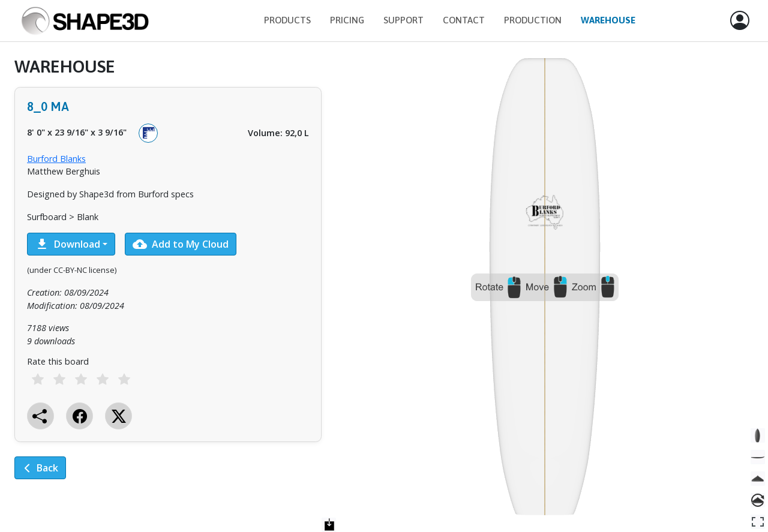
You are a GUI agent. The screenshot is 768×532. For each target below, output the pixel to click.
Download (67, 244)
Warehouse (608, 20)
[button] (740, 21)
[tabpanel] (168, 276)
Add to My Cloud (181, 244)
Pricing (347, 20)
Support (403, 20)
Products (287, 20)
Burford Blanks (56, 159)
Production (533, 20)
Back (40, 468)
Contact (464, 20)
